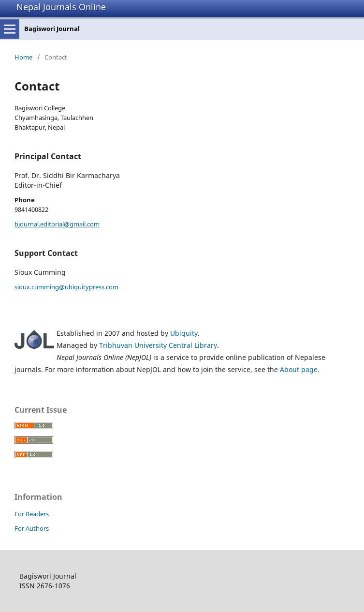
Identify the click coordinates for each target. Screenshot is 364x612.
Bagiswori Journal (52, 29)
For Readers (32, 514)
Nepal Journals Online (61, 7)
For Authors (32, 528)
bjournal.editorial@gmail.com (57, 224)
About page (299, 369)
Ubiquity (184, 333)
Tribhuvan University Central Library (158, 345)
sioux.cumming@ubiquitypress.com (66, 287)
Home (23, 57)
